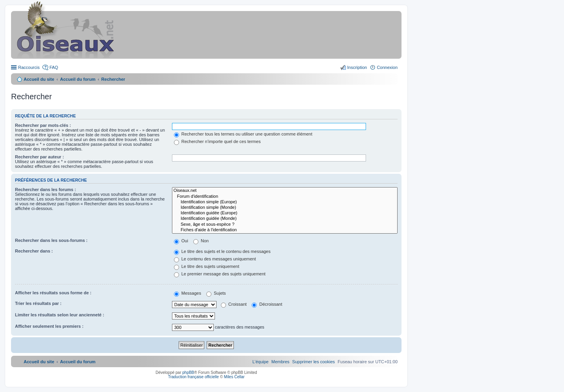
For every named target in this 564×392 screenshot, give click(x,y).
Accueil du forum (78, 79)
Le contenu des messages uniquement (215, 259)
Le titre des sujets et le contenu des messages (222, 251)
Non (201, 241)
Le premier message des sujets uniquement (220, 274)
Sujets (216, 293)
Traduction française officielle (193, 377)
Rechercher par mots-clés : (43, 125)
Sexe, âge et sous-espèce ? (285, 225)
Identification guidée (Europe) (285, 213)
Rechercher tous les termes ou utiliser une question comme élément (243, 134)
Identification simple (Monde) (285, 208)
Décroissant (267, 304)
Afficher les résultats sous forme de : (53, 293)
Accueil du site (39, 79)
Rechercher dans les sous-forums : (51, 240)
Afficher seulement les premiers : (49, 326)
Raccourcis (29, 67)
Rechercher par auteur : (39, 157)
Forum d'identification (285, 197)
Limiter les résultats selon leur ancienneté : (60, 315)
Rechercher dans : (34, 251)
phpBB (188, 372)
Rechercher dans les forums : (46, 189)
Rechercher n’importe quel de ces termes (217, 141)
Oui (181, 241)
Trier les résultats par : (38, 303)
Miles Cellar (234, 377)
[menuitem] (314, 362)
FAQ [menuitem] (54, 67)
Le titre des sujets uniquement (207, 266)
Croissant (234, 304)
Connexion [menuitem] (387, 67)
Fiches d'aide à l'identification (285, 230)
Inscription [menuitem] (357, 67)
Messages (188, 293)
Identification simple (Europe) (285, 202)
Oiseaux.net (285, 191)
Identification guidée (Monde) (285, 219)
